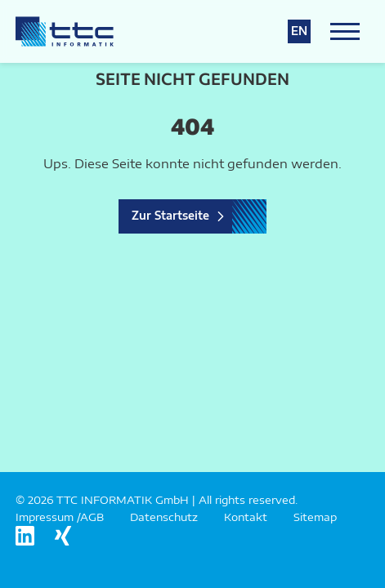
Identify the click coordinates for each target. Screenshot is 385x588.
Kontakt (246, 517)
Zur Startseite (170, 216)
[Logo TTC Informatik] (65, 31)
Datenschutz (164, 517)
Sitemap (315, 517)
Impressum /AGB (60, 517)
